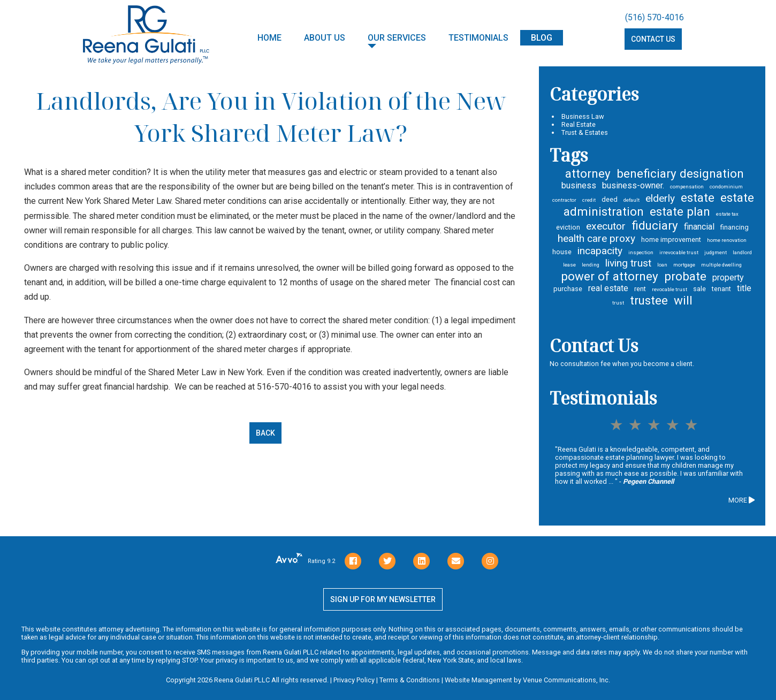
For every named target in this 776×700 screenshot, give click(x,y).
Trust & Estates (585, 132)
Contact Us (653, 40)
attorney (588, 173)
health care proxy (596, 238)
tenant (721, 289)
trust (618, 303)
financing (735, 227)
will (683, 300)
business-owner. (633, 185)
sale (699, 289)
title (744, 288)
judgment (716, 252)
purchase (568, 289)
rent (640, 289)
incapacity (600, 251)
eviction (568, 227)
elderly (660, 198)
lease (569, 265)
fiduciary (655, 225)
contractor (564, 200)
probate (685, 276)
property (728, 277)
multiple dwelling (721, 265)
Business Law (583, 116)
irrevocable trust (679, 252)
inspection (641, 252)
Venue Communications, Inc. (566, 680)
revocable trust (670, 289)
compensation (687, 187)
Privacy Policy (354, 680)
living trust (628, 263)
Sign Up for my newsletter (383, 599)
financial (699, 227)
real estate (608, 288)
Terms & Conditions (410, 680)
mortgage (684, 265)
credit (589, 200)
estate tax (727, 214)
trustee (649, 300)
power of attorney (610, 276)
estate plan (680, 211)
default (632, 200)
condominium (726, 187)
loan (662, 265)
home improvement (671, 239)
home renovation (727, 240)
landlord (742, 252)
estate (698, 197)
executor (606, 226)
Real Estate (579, 124)
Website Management (478, 680)
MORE (741, 500)
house (562, 252)
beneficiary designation (680, 173)
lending (591, 265)
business (579, 185)
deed (610, 199)
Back (265, 433)
